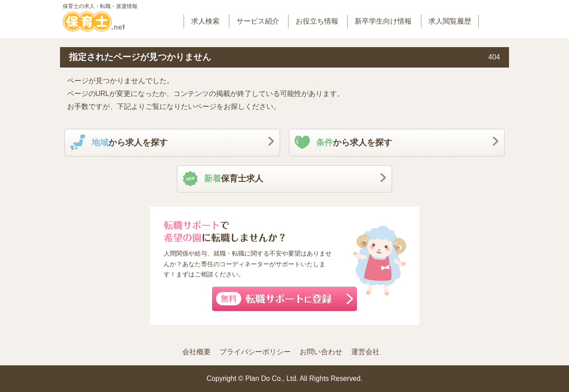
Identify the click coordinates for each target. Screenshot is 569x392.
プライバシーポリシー (255, 352)
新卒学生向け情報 (383, 21)
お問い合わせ (321, 352)
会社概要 (196, 352)
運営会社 (365, 352)
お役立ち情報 (317, 21)
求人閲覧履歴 (450, 21)
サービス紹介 (258, 21)
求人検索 (205, 21)
